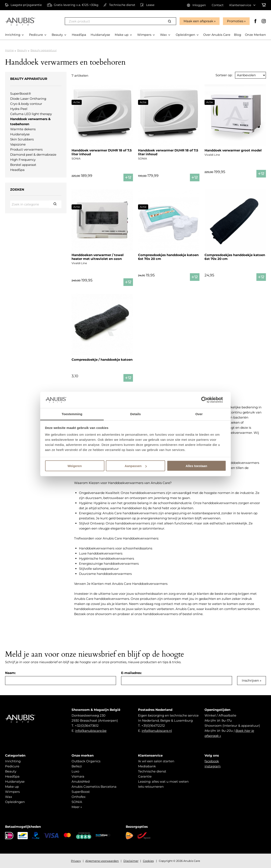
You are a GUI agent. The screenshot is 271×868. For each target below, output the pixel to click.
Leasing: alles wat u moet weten (163, 781)
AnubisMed (81, 781)
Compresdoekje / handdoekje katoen (102, 360)
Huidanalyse (20, 134)
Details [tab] (135, 414)
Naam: (10, 673)
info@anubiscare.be (91, 731)
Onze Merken (255, 40)
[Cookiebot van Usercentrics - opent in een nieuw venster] (208, 400)
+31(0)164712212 (153, 726)
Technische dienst (152, 771)
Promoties (235, 21)
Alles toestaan (196, 466)
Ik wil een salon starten (156, 761)
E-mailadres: (131, 673)
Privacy (76, 861)
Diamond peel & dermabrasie (33, 155)
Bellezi (77, 766)
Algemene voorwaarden (102, 861)
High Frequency (23, 160)
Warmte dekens (23, 129)
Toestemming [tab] (72, 414)
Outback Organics (86, 761)
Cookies (148, 861)
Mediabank (147, 766)
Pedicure (12, 766)
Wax (9, 797)
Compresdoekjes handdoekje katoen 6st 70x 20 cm (168, 257)
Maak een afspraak (198, 21)
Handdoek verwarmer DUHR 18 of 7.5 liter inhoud (102, 152)
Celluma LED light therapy (31, 114)
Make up (12, 787)
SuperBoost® (21, 94)
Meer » (77, 807)
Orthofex (79, 797)
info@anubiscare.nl (157, 731)
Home (9, 50)
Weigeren (75, 466)
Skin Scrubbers (22, 139)
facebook (212, 761)
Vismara (78, 776)
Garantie (145, 776)
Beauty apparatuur (44, 50)
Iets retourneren (151, 787)
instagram (213, 766)
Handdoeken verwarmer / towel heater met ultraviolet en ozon (98, 257)
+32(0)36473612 (87, 726)
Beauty (22, 50)
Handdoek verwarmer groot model (233, 150)
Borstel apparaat (23, 165)
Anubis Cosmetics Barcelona (94, 787)
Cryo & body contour (26, 104)
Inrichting (13, 761)
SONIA (77, 802)
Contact (218, 5)
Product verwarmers (26, 149)
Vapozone (18, 144)
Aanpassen (136, 466)
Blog (237, 40)
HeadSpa (17, 170)
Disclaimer (131, 861)
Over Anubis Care (216, 40)
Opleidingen (15, 802)
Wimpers (12, 792)
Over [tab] (199, 414)
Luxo (75, 771)
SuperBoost (81, 792)
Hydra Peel (19, 109)
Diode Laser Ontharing (28, 99)
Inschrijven (250, 680)
